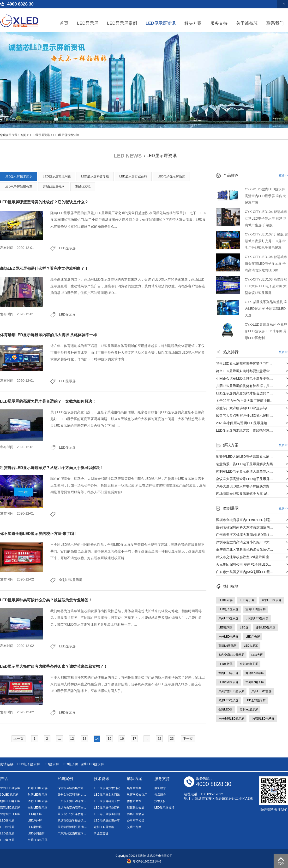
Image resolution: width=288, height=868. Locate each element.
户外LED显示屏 (228, 618)
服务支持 (219, 23)
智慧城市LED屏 (10, 814)
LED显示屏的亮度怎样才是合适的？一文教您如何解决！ (48, 401)
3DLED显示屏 (9, 795)
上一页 (18, 739)
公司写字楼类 (136, 821)
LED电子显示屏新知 (171, 176)
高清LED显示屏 (10, 808)
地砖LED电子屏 (10, 801)
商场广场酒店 (136, 814)
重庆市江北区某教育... (72, 814)
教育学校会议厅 (137, 795)
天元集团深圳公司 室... (72, 827)
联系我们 (275, 23)
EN (283, 4)
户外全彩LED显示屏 (231, 719)
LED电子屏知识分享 (18, 187)
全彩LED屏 (225, 710)
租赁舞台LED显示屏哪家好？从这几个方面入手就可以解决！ (52, 468)
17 (134, 739)
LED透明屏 (225, 628)
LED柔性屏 (35, 827)
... (60, 739)
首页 (64, 23)
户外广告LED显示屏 (231, 691)
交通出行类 (134, 827)
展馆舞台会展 (136, 808)
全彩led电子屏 (249, 664)
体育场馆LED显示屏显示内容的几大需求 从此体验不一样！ (50, 335)
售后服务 (160, 795)
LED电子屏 (247, 600)
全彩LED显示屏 (71, 580)
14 (97, 739)
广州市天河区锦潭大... (72, 801)
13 (84, 739)
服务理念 (160, 788)
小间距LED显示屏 (257, 618)
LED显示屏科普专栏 (95, 176)
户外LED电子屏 (228, 637)
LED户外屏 (35, 821)
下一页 (188, 739)
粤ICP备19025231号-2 (144, 862)
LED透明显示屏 (228, 682)
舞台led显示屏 (255, 673)
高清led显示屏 (228, 646)
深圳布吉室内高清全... (72, 808)
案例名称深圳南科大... (72, 795)
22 (159, 739)
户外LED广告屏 (261, 691)
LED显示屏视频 (164, 808)
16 (122, 739)
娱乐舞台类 (134, 788)
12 (72, 739)
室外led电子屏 (255, 682)
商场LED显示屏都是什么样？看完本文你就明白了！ (44, 268)
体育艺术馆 (134, 801)
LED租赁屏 (225, 664)
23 (172, 739)
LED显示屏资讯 (161, 23)
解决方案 (193, 23)
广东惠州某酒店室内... (72, 833)
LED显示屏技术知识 (66, 135)
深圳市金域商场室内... (72, 788)
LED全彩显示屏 (255, 700)
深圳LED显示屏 (92, 764)
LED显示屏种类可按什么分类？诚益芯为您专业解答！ (46, 600)
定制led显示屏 (249, 710)
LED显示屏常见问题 (57, 176)
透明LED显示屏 (266, 628)
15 (109, 739)
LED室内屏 (7, 821)
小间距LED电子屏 (263, 719)
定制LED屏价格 (54, 187)
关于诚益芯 (247, 23)
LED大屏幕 (251, 646)
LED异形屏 (7, 833)
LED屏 (244, 628)
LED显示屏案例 (122, 23)
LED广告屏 (253, 637)
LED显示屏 (88, 23)
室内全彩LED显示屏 (231, 655)
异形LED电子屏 (228, 700)
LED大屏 (257, 655)
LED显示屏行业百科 (133, 176)
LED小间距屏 (36, 833)
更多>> (283, 176)
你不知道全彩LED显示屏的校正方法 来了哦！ (39, 534)
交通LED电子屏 (38, 840)
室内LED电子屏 (228, 673)
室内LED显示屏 (255, 609)
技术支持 (160, 801)
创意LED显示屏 (38, 795)
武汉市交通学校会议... (72, 821)
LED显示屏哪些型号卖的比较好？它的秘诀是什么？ (44, 202)
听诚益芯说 (83, 187)
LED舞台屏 (7, 840)
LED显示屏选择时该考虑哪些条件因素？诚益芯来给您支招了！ (54, 666)
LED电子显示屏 (228, 609)
